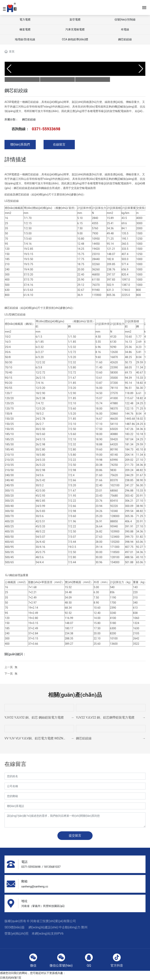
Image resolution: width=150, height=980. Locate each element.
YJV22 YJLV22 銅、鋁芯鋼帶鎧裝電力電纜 (105, 717)
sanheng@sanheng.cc (35, 886)
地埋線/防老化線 (25, 39)
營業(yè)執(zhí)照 (17, 934)
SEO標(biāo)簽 (15, 927)
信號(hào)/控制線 (125, 19)
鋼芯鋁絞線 (125, 39)
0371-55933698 (46, 129)
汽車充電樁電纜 (75, 29)
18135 (48, 867)
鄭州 (84, 927)
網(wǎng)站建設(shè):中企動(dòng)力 (55, 927)
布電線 (125, 29)
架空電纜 (75, 19)
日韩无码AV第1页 (11, 978)
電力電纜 (25, 19)
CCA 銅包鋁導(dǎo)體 (75, 39)
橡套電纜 (25, 29)
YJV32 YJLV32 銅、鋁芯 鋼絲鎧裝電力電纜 (34, 717)
